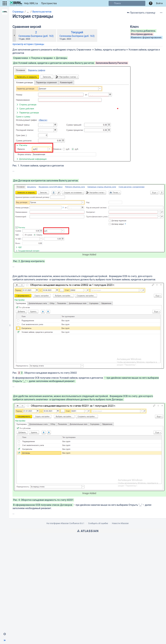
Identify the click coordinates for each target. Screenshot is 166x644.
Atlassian (88, 531)
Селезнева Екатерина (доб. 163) (36, 36)
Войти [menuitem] (159, 3)
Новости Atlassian (120, 523)
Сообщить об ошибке (98, 523)
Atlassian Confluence (70, 523)
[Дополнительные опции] (161, 13)
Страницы (18, 12)
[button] (5, 3)
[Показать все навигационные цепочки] (28, 12)
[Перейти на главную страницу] (24, 3)
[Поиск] (111, 3)
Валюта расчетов (42, 12)
